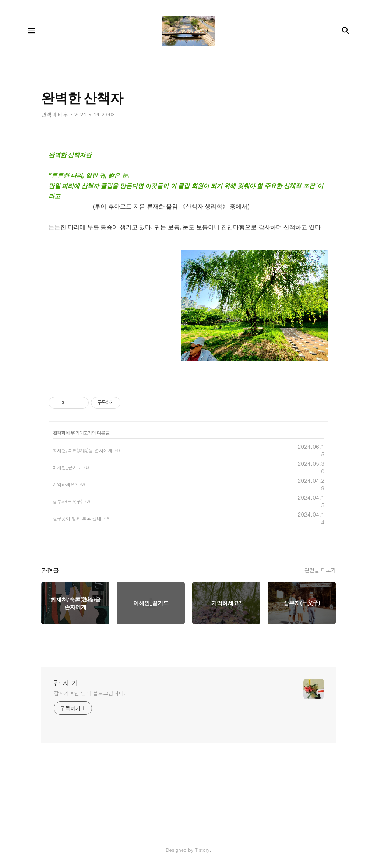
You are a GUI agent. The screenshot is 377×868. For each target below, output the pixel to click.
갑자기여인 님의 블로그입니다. (90, 693)
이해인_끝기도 (67, 467)
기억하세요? (65, 484)
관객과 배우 (64, 433)
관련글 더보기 (320, 570)
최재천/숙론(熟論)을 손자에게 (82, 450)
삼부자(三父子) (68, 501)
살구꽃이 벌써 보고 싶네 (77, 518)
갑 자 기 (66, 683)
